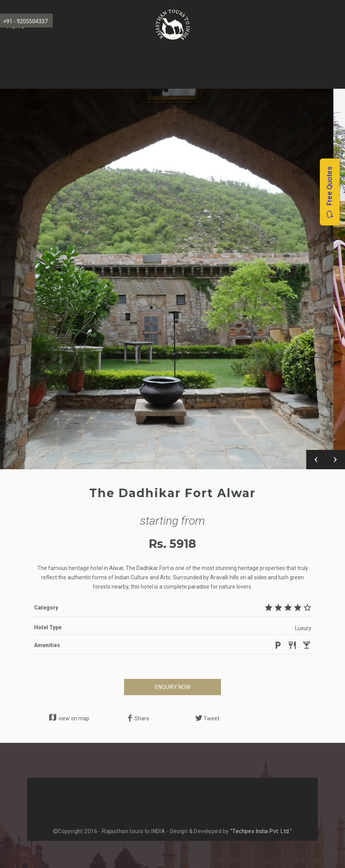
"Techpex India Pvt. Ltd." (261, 831)
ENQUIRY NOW (173, 687)
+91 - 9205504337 (25, 21)
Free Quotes (329, 192)
